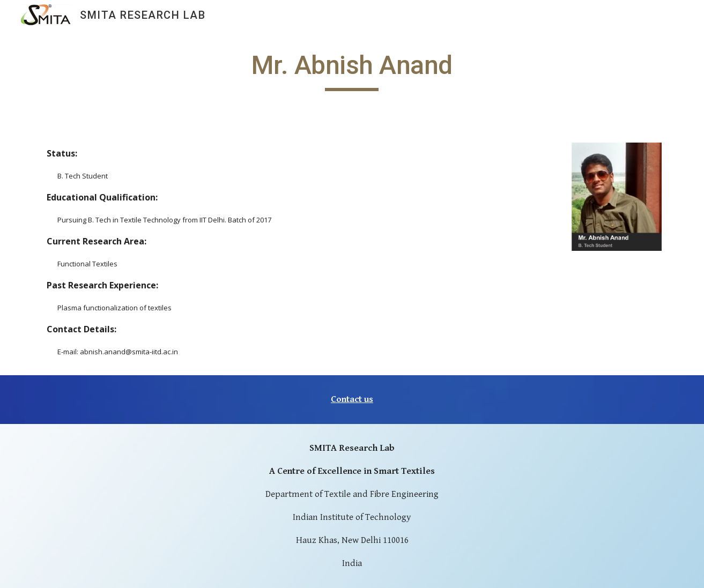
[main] (352, 70)
